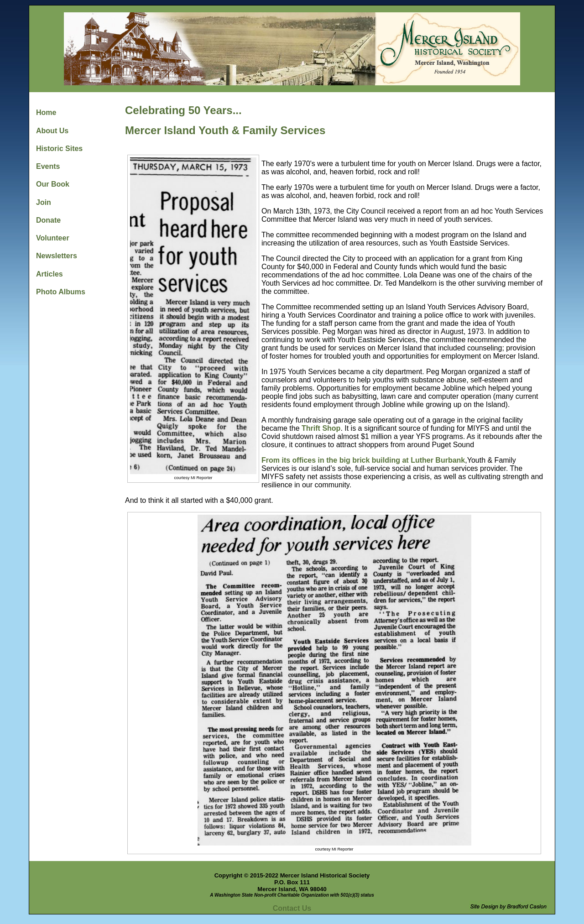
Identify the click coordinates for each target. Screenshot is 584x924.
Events (48, 166)
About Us (52, 131)
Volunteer (53, 238)
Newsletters (57, 256)
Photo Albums (61, 292)
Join (44, 202)
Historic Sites (59, 149)
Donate (48, 220)
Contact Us (292, 908)
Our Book (53, 184)
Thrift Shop (321, 428)
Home (46, 112)
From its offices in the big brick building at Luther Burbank (363, 460)
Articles (50, 274)
